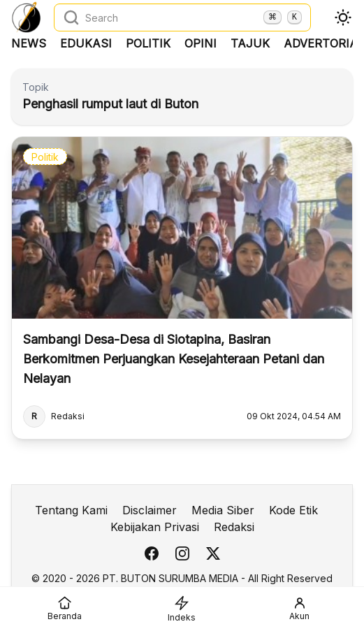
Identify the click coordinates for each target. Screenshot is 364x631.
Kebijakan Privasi (155, 527)
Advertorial (324, 43)
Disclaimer (150, 510)
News (29, 43)
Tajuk (250, 43)
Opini (201, 43)
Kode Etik (293, 510)
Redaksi (234, 527)
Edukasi (86, 43)
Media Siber (223, 510)
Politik (148, 43)
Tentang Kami (71, 510)
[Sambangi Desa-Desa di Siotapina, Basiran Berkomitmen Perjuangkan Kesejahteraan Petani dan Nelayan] (182, 288)
